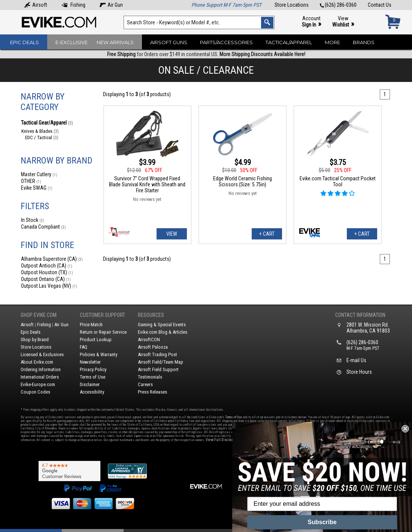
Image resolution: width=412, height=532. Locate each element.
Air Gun (111, 5)
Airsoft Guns (169, 42)
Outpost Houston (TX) (47, 272)
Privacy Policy (93, 369)
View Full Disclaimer (222, 440)
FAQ (84, 347)
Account (311, 22)
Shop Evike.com (39, 315)
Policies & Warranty (99, 354)
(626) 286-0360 (338, 5)
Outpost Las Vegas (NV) (49, 286)
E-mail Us (356, 360)
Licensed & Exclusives (42, 354)
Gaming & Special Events (162, 325)
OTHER (31, 181)
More (332, 42)
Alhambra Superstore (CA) (52, 259)
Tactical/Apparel (289, 42)
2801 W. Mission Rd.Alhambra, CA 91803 (368, 328)
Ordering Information (41, 369)
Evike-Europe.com (38, 384)
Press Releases (152, 392)
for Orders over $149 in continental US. (206, 54)
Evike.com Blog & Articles (163, 332)
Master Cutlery (39, 174)
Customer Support (102, 315)
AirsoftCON (149, 340)
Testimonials (150, 377)
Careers (145, 384)
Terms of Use (93, 377)
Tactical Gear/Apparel (47, 123)
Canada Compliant (43, 227)
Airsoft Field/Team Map (160, 362)
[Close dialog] (405, 429)
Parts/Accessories (226, 42)
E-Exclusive (72, 42)
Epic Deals (25, 42)
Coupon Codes (35, 392)
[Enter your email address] (322, 504)
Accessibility (92, 392)
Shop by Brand (35, 340)
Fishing (73, 5)
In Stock (33, 220)
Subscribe (322, 522)
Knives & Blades (40, 131)
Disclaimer (90, 384)
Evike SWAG (37, 188)
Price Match (91, 325)
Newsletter (90, 362)
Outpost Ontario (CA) (46, 279)
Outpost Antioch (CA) (47, 266)
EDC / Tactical (42, 137)
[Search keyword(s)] (199, 22)
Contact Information (360, 315)
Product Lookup (96, 340)
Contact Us (380, 5)
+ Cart (267, 234)
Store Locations (292, 5)
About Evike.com (37, 362)
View (343, 22)
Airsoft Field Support (158, 369)
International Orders (40, 377)
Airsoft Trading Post (157, 354)
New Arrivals (115, 42)
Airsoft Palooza (153, 347)
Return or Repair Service (103, 332)
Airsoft (36, 5)
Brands (364, 42)
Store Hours (359, 372)
